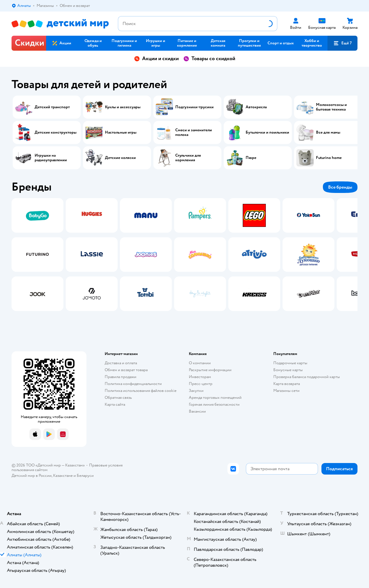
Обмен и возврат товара (126, 370)
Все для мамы (328, 132)
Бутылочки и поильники (267, 132)
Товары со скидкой (209, 59)
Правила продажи (121, 377)
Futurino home (329, 158)
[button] (342, 43)
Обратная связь (118, 398)
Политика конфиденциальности (133, 384)
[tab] (37, 255)
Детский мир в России (32, 476)
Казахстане (63, 476)
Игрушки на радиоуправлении (51, 158)
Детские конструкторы (55, 132)
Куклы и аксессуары (123, 107)
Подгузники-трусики (194, 107)
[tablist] (184, 255)
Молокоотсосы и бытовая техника (331, 107)
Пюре (251, 158)
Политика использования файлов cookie (141, 391)
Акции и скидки (156, 59)
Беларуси (85, 476)
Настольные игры (121, 132)
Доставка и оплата (121, 363)
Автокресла (256, 107)
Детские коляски (120, 158)
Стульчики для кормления (188, 158)
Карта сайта (115, 404)
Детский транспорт (52, 107)
